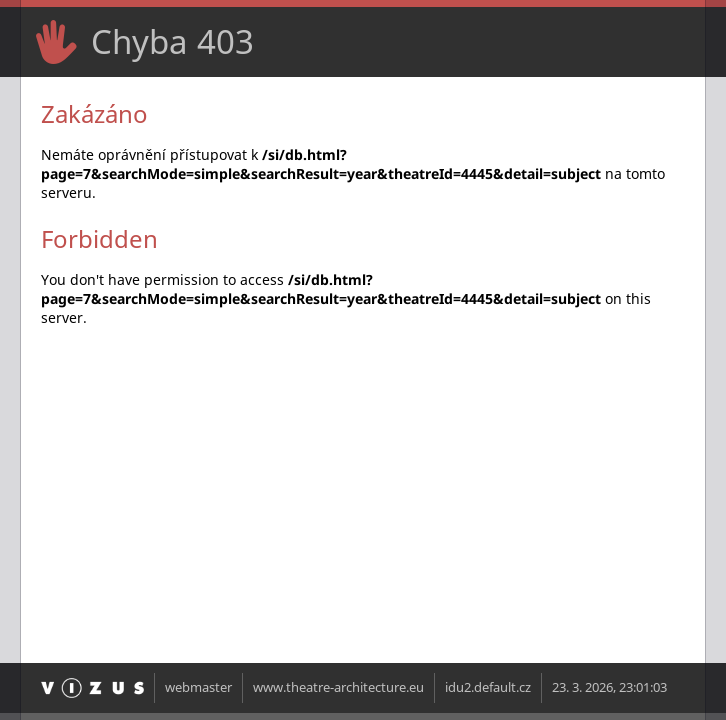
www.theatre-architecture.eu (338, 687)
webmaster (198, 687)
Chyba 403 (172, 41)
